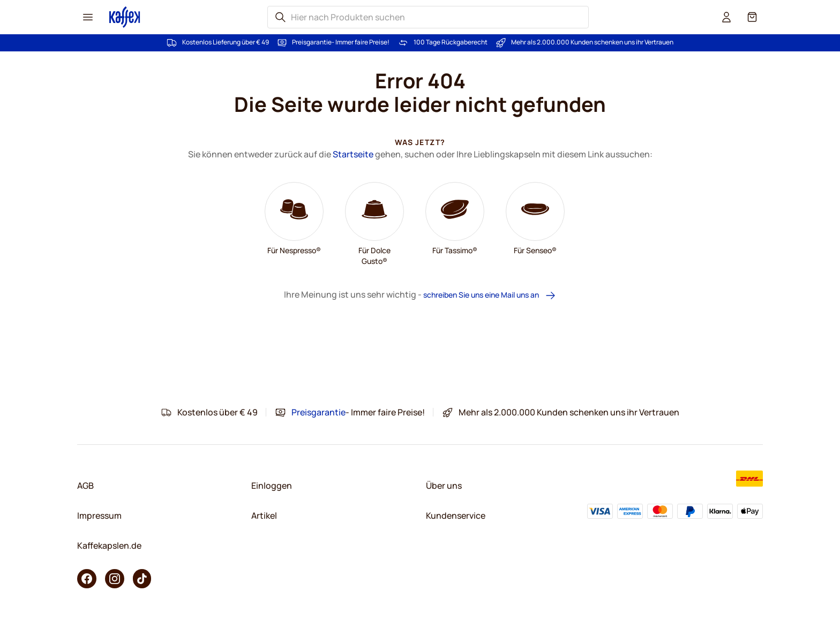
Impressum (99, 516)
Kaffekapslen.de (109, 545)
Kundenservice (456, 516)
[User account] (726, 17)
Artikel (264, 516)
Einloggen (272, 486)
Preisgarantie (312, 42)
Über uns (444, 486)
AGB (85, 486)
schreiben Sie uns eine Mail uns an (490, 295)
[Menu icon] (88, 17)
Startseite (353, 154)
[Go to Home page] (125, 17)
